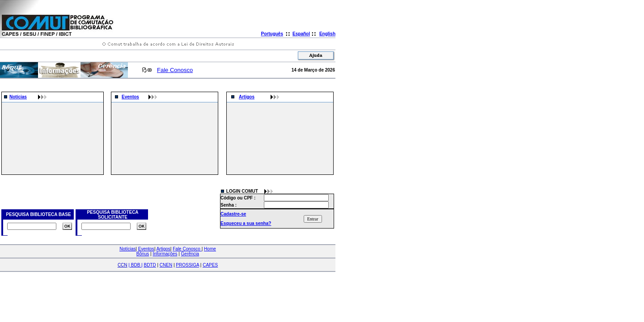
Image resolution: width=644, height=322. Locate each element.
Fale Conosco (175, 70)
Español (301, 34)
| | (135, 265)
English (327, 34)
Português (272, 34)
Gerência (190, 254)
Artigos (247, 97)
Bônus (143, 254)
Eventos (130, 97)
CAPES (210, 265)
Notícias (18, 97)
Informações (165, 254)
